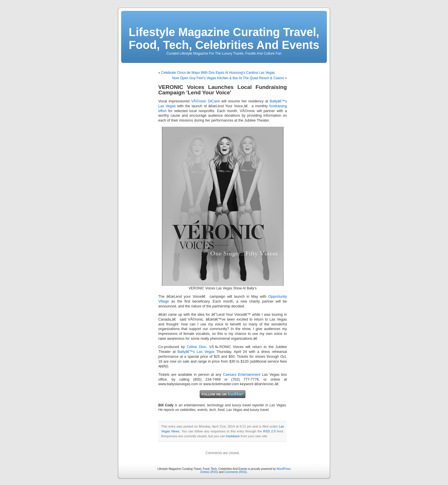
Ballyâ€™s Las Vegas (196, 352)
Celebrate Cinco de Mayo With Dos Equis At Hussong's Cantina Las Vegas (218, 73)
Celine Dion (197, 347)
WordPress (284, 469)
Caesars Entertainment (242, 375)
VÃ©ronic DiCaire (206, 101)
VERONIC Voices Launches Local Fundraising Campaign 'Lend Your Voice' (223, 90)
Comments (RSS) (235, 472)
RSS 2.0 (269, 431)
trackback (233, 436)
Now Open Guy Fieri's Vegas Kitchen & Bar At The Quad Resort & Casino (228, 78)
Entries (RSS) (209, 472)
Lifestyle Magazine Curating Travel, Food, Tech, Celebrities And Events (224, 38)
